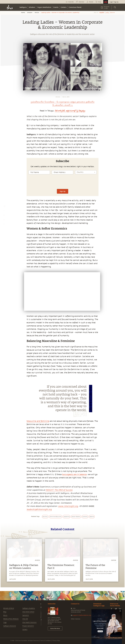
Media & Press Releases (11, 619)
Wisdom (32, 7)
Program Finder (107, 8)
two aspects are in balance (74, 474)
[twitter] (4, 216)
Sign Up (116, 2)
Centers (64, 7)
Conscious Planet (75, 7)
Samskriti (26, 615)
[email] (4, 224)
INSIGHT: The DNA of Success (59, 490)
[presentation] (63, 183)
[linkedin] (4, 220)
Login (111, 2)
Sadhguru (23, 7)
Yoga (5, 622)
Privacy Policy (56, 641)
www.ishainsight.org (68, 506)
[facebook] (4, 211)
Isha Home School (28, 612)
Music (5, 615)
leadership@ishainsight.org (39, 509)
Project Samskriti (28, 626)
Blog (5, 612)
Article (37, 13)
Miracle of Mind (9, 608)
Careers (25, 629)
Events (56, 7)
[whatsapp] (5, 207)
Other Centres (76, 619)
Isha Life (25, 619)
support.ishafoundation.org (82, 615)
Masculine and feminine (38, 421)
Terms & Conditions (46, 641)
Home (23, 13)
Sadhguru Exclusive (10, 626)
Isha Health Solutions (29, 622)
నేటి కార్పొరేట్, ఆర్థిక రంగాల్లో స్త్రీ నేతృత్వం (70, 111)
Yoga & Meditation (44, 7)
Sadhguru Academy (29, 608)
